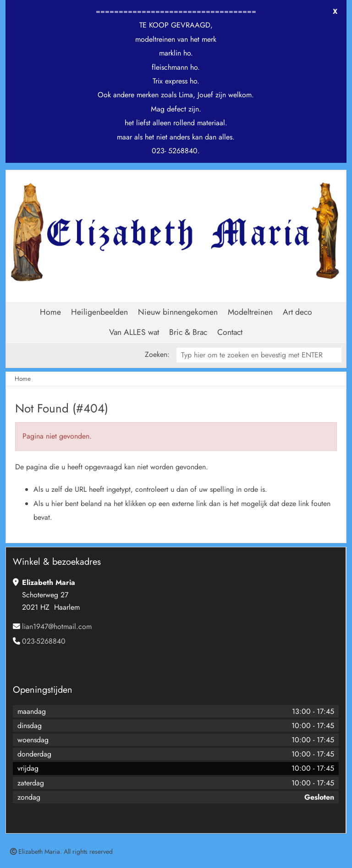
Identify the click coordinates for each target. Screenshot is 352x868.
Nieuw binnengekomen (178, 312)
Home (50, 312)
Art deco (297, 312)
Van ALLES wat (134, 332)
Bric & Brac (188, 332)
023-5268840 (44, 641)
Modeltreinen (250, 312)
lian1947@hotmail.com (57, 626)
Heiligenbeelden (99, 312)
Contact (230, 332)
